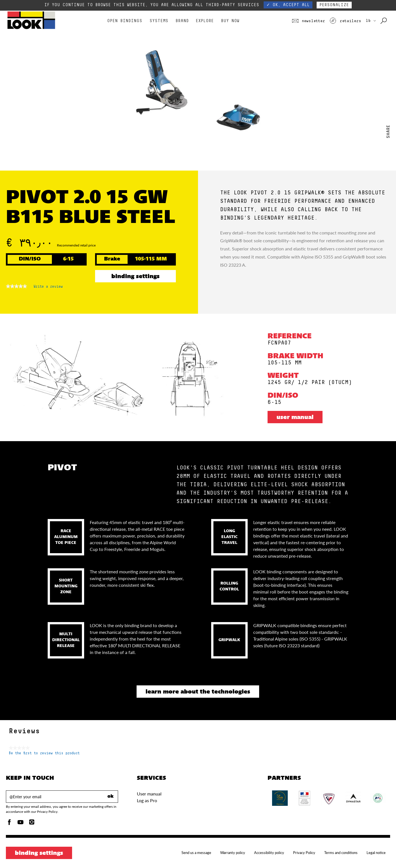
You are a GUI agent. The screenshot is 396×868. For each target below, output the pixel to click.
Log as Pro (147, 800)
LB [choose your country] (371, 21)
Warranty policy (233, 853)
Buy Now (230, 21)
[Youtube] (20, 824)
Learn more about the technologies (198, 692)
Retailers (345, 21)
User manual (295, 418)
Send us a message (196, 853)
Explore (205, 21)
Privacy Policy (304, 853)
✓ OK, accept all (288, 5)
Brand (182, 21)
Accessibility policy (269, 853)
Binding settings (135, 277)
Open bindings (125, 21)
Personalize (334, 5)
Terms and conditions (341, 853)
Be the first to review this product (44, 753)
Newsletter (308, 21)
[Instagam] (32, 824)
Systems (159, 21)
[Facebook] (9, 824)
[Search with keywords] (384, 21)
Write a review (48, 288)
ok (110, 797)
